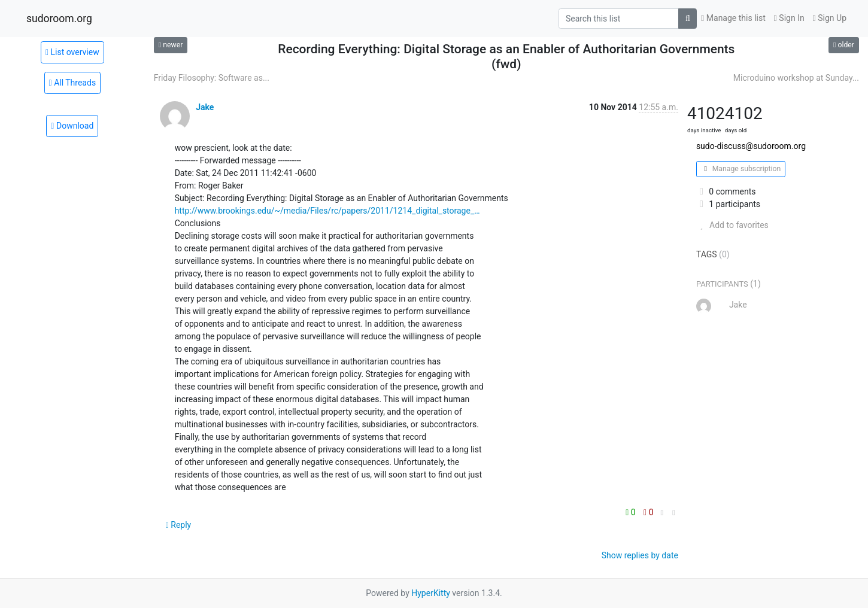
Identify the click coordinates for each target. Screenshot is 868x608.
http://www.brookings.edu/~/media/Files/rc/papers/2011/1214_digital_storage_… (327, 211)
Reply (179, 525)
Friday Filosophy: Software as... (212, 78)
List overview (72, 52)
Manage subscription (741, 169)
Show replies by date (640, 555)
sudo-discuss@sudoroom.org (751, 146)
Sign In (789, 18)
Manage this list (733, 18)
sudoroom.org (59, 19)
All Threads (73, 83)
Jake (205, 107)
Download (72, 126)
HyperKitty (431, 593)
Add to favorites (732, 225)
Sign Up (830, 18)
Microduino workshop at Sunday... (796, 78)
